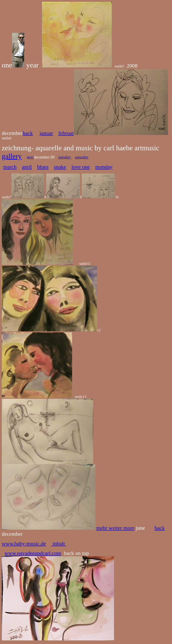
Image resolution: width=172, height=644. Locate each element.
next (30, 157)
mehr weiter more (115, 528)
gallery (12, 156)
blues (43, 167)
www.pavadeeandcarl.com (33, 553)
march (10, 167)
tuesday (65, 157)
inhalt (59, 544)
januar (46, 133)
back (28, 133)
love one (81, 167)
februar (66, 133)
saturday (82, 157)
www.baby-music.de (24, 544)
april (27, 167)
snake (60, 167)
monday (104, 167)
